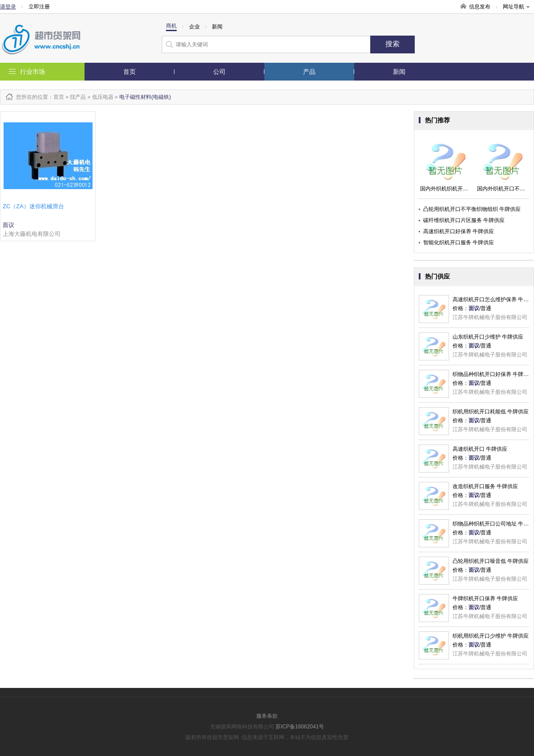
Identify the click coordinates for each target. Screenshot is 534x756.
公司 (219, 72)
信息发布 (480, 7)
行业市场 (32, 72)
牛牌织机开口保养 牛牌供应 (485, 598)
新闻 (399, 72)
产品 (309, 72)
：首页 (56, 97)
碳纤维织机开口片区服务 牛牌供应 (464, 220)
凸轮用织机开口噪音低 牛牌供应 (491, 561)
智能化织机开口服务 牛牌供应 (459, 243)
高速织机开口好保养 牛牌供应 (459, 231)
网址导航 (516, 7)
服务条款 (267, 716)
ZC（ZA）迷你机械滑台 (33, 206)
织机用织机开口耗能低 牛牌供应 (491, 412)
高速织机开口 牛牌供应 (480, 449)
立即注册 (39, 7)
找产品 (78, 97)
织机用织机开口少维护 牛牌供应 (491, 636)
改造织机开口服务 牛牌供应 (485, 486)
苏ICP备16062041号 (300, 727)
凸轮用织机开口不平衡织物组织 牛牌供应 (472, 209)
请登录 (8, 7)
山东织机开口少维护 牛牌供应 (488, 337)
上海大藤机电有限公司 (32, 234)
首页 (129, 72)
